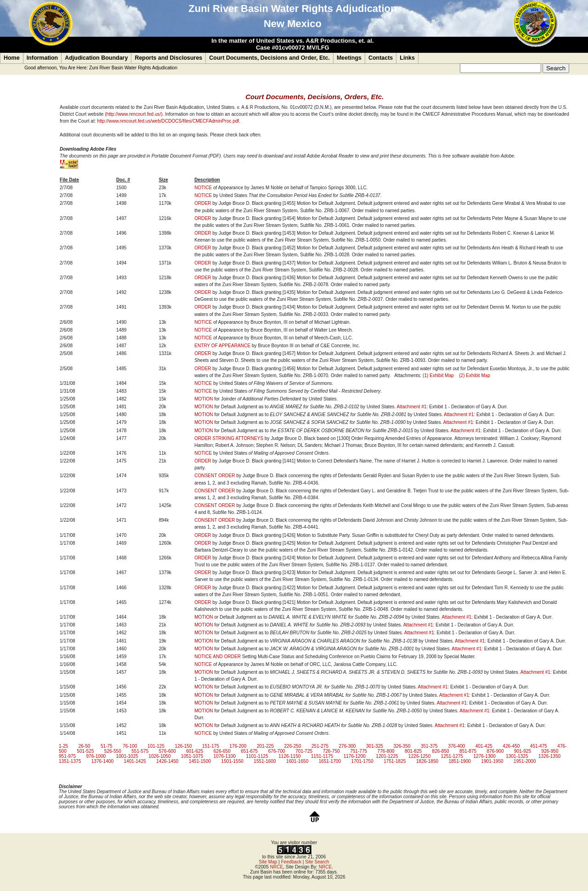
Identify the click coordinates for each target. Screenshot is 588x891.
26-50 (85, 746)
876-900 (495, 751)
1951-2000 (525, 761)
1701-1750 (362, 761)
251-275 (320, 746)
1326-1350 (549, 756)
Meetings (349, 58)
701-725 (304, 751)
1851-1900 (460, 761)
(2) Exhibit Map (475, 375)
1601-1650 (297, 761)
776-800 (386, 751)
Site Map (268, 862)
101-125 (156, 746)
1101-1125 (257, 756)
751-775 (359, 751)
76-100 (130, 746)
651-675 (249, 751)
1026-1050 (159, 756)
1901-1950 (492, 761)
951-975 (67, 756)
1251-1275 (452, 756)
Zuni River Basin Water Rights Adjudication (133, 68)
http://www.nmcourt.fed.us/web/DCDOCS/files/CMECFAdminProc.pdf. (169, 121)
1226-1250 (419, 756)
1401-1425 (135, 761)
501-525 (85, 751)
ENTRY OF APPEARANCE (222, 346)
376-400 (456, 746)
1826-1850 (427, 761)
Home (12, 58)
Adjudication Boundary (96, 58)
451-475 (539, 746)
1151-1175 (322, 756)
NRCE (277, 867)
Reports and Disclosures (168, 58)
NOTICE (203, 188)
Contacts (381, 58)
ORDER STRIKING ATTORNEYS (229, 438)
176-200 (238, 746)
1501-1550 (232, 761)
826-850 (441, 751)
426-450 (511, 746)
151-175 (211, 746)
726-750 (331, 751)
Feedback (291, 862)
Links (407, 58)
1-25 (63, 746)
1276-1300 (485, 756)
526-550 (113, 751)
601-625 (195, 751)
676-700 (277, 751)
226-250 (292, 746)
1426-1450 (167, 761)
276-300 (347, 746)
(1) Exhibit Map (438, 375)
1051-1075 (192, 756)
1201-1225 (387, 756)
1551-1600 (265, 761)
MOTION (204, 399)
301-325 (375, 746)
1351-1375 (70, 761)
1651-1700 (330, 761)
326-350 (402, 746)
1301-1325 (517, 756)
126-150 (184, 746)
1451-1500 (200, 761)
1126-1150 (289, 756)
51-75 (107, 746)
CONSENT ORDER (215, 476)
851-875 (468, 751)
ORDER (203, 203)
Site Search (317, 862)
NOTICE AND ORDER (218, 657)
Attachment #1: (413, 407)
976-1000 (96, 756)
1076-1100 (225, 756)
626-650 (222, 751)
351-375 (429, 746)
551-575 (140, 751)
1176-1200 (355, 756)
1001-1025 (127, 756)
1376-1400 (102, 761)
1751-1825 (395, 761)
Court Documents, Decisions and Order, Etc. (269, 58)
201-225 (265, 746)
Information (42, 58)
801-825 (413, 751)
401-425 (484, 746)
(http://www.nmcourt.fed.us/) (134, 114)
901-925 (523, 751)
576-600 (167, 751)
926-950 (550, 751)
